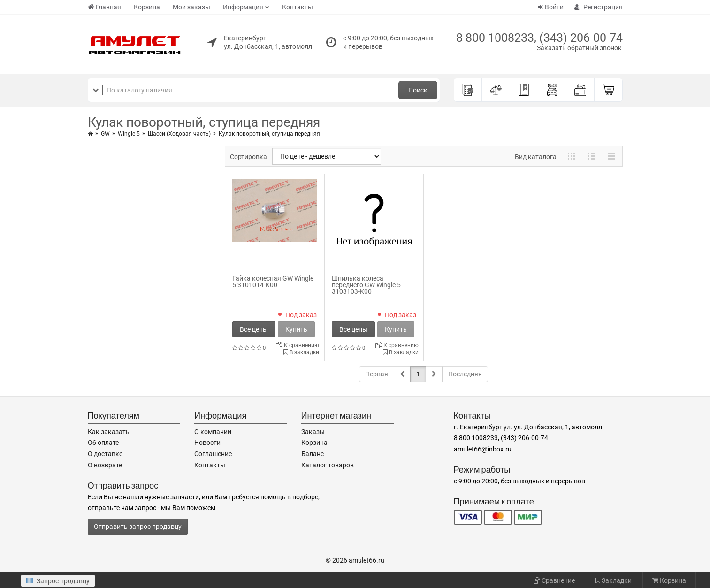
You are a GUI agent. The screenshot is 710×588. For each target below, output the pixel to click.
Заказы (313, 432)
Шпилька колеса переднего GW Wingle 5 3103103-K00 (366, 285)
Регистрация (599, 7)
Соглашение (213, 454)
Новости (207, 443)
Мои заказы (191, 7)
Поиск (418, 90)
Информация (243, 7)
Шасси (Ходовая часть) (179, 134)
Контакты (298, 7)
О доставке (105, 454)
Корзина (147, 7)
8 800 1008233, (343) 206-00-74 (539, 38)
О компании (213, 432)
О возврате (105, 465)
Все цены (254, 329)
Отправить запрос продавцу (138, 527)
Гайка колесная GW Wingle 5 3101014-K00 (273, 282)
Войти (551, 7)
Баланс (313, 454)
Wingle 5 (129, 134)
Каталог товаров (328, 465)
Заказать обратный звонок (579, 48)
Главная (104, 7)
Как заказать (109, 432)
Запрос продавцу (58, 581)
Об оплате (103, 443)
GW (105, 134)
